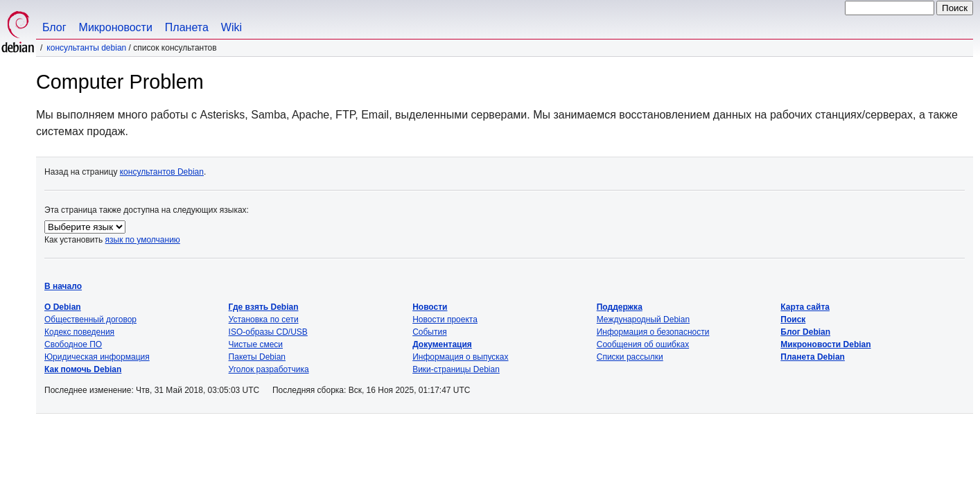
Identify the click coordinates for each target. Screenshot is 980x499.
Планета (187, 27)
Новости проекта (445, 319)
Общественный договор (90, 319)
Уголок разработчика (269, 369)
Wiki (231, 27)
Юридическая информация (97, 357)
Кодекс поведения (79, 332)
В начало (63, 286)
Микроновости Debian (825, 344)
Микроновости (116, 27)
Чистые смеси (256, 344)
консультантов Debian (162, 172)
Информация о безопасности (653, 332)
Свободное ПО (73, 344)
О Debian (63, 307)
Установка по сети (264, 319)
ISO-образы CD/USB (268, 332)
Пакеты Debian (257, 357)
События (430, 332)
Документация (442, 344)
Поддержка (620, 307)
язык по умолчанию (143, 240)
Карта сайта (805, 307)
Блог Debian (805, 332)
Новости (430, 307)
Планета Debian (813, 357)
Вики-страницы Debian (456, 369)
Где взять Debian (264, 307)
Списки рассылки (630, 357)
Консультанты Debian (86, 48)
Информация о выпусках (460, 357)
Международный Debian (643, 319)
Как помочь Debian (83, 369)
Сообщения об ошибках (643, 344)
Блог (54, 27)
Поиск (793, 319)
